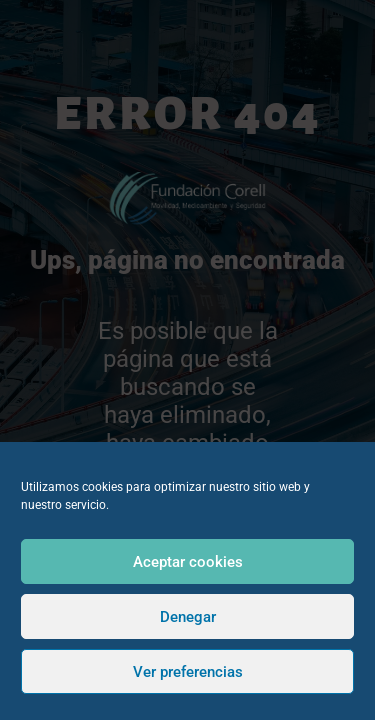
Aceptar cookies (188, 562)
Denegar (188, 617)
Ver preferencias (188, 672)
